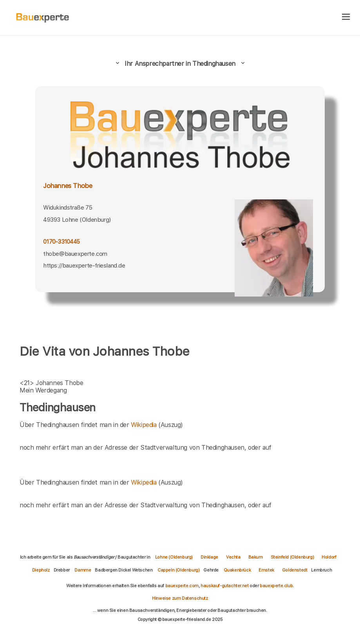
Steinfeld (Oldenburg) (292, 557)
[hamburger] (346, 17)
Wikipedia (145, 425)
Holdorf (329, 557)
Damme (83, 570)
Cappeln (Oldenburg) (178, 570)
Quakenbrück (237, 570)
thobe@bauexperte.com (75, 254)
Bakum (256, 557)
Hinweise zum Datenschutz (180, 598)
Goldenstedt (295, 570)
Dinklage (209, 557)
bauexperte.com (182, 586)
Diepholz (41, 570)
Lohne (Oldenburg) (174, 557)
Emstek (266, 570)
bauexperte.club (276, 586)
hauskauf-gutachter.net (224, 586)
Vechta (233, 557)
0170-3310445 (61, 242)
